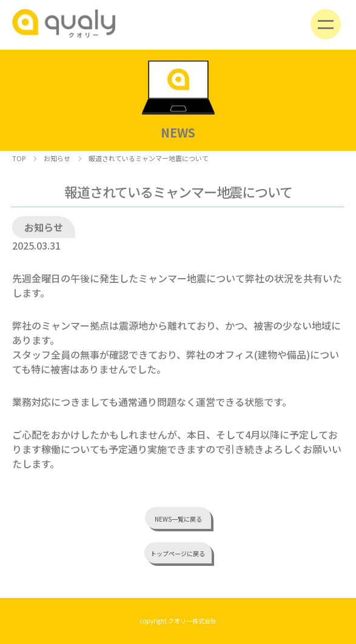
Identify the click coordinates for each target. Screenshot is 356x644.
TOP (19, 158)
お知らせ (57, 158)
